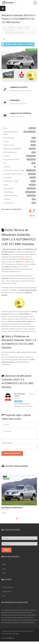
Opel (3, 573)
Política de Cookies (14, 634)
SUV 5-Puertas (10, 30)
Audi (3, 569)
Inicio (5, 28)
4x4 (3, 596)
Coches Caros (6, 592)
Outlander (20, 28)
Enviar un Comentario (12, 453)
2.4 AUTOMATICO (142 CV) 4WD (15, 33)
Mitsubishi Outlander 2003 (12, 508)
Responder (32, 394)
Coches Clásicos (7, 587)
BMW (4, 564)
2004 (27, 28)
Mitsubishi (12, 28)
